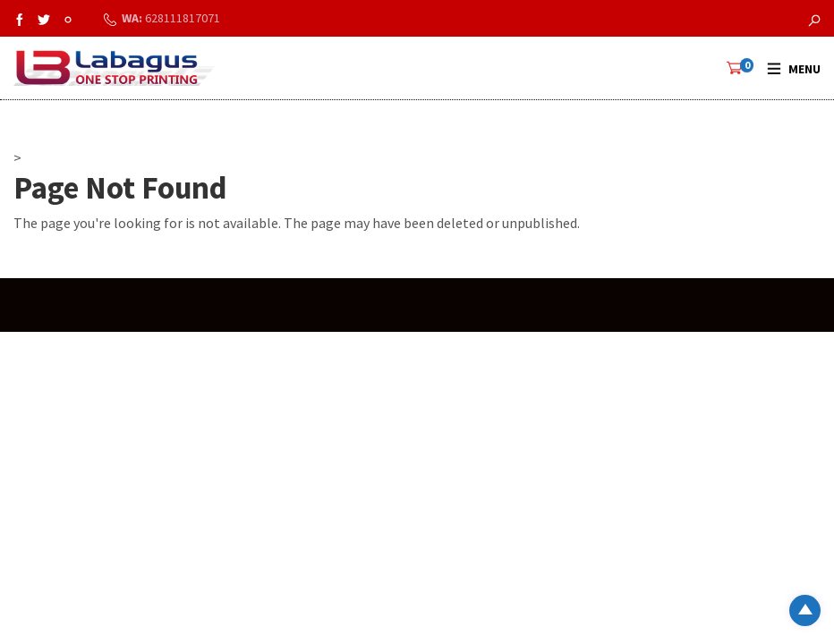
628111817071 (183, 18)
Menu (804, 69)
